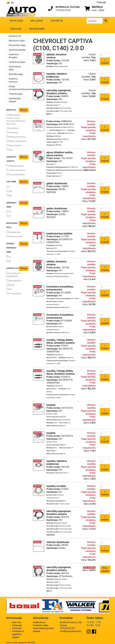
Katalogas (17, 21)
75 (8, 216)
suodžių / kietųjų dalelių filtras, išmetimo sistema (60, 341)
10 (8, 212)
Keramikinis (12, 128)
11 (8, 187)
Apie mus (17, 622)
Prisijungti (101, 2)
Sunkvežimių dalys (15, 68)
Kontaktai (57, 21)
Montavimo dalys (17, 41)
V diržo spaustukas (16, 170)
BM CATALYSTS (14, 281)
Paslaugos (17, 625)
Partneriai (17, 628)
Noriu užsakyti (105, 569)
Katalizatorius (13, 232)
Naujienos (37, 21)
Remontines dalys (17, 45)
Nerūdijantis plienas (16, 137)
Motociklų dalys (16, 74)
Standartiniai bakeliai (15, 100)
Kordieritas (12, 132)
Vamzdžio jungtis (17, 158)
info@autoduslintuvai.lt (71, 631)
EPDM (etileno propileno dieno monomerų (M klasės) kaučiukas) (16, 119)
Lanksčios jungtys (17, 62)
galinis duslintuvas (57, 183)
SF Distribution (14, 294)
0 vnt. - (98, 10)
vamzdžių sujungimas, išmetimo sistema (59, 92)
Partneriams (37, 29)
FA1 (9, 289)
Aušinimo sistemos (13, 80)
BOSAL (10, 285)
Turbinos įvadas (14, 236)
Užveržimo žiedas (15, 166)
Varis (10, 150)
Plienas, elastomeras (16, 141)
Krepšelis (97, 7)
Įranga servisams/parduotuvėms (18, 88)
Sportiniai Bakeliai (17, 50)
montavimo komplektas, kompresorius (60, 288)
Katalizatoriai (15, 36)
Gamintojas (17, 269)
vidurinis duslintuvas (58, 542)
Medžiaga (17, 110)
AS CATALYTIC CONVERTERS (13, 275)
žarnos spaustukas (16, 174)
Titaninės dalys (16, 94)
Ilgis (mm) (17, 182)
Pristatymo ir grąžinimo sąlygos (18, 634)
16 (8, 257)
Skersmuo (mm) (17, 204)
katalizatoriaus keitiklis (59, 233)
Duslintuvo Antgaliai (14, 56)
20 (8, 261)
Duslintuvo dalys (41, 625)
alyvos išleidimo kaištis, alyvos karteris (60, 154)
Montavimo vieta (17, 225)
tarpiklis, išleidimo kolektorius (57, 75)
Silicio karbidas (14, 145)
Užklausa (16, 29)
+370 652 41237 (67, 628)
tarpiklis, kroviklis (56, 486)
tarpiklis (51, 405)
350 (9, 191)
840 (9, 195)
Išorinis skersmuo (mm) (17, 247)
